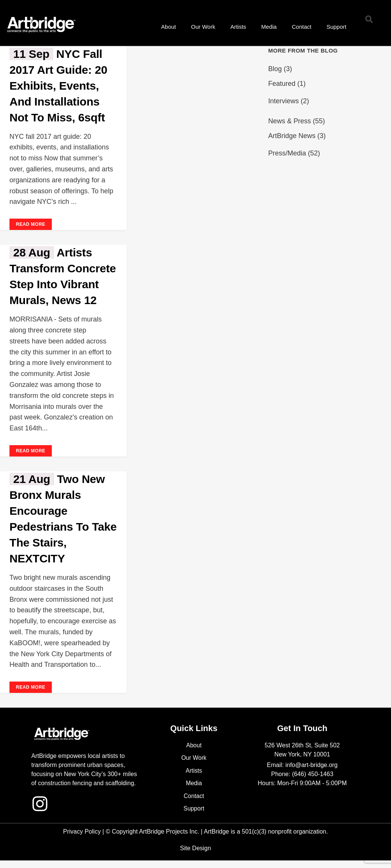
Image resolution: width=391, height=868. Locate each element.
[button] (369, 19)
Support (336, 27)
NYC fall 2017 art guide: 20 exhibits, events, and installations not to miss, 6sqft (58, 86)
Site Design (195, 848)
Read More (31, 224)
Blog (275, 69)
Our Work (203, 27)
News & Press (289, 121)
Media (269, 27)
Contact (302, 27)
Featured (282, 84)
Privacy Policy (82, 832)
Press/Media (287, 153)
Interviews (283, 101)
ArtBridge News (292, 136)
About (168, 27)
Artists (238, 27)
